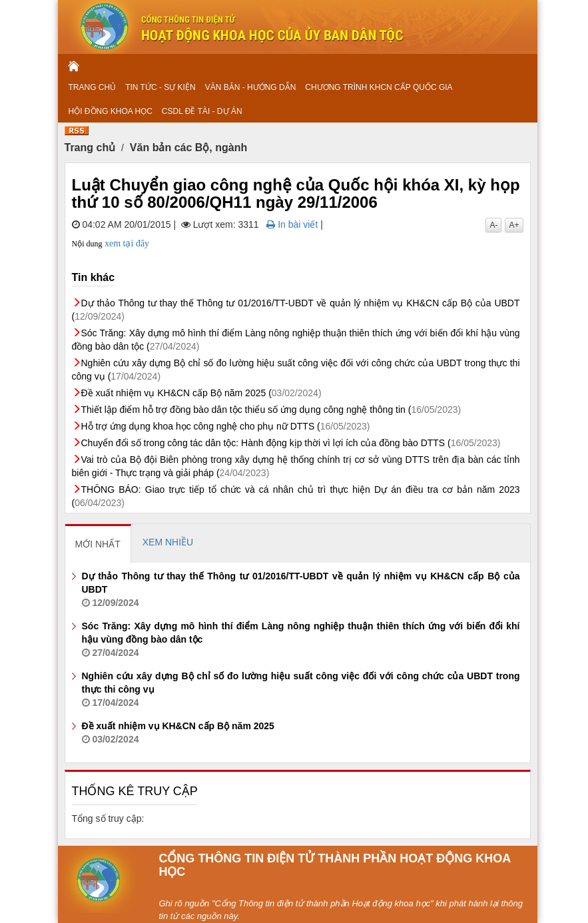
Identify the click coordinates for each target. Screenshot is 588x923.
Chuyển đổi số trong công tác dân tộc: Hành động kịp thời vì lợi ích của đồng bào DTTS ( (291, 443)
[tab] (98, 543)
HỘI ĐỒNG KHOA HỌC (111, 111)
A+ (514, 225)
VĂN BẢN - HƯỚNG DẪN (251, 87)
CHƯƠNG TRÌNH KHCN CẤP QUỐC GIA (379, 87)
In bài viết (292, 224)
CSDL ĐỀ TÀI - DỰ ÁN (202, 111)
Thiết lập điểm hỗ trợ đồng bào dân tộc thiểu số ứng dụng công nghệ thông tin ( (271, 410)
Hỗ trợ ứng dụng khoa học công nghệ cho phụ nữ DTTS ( (226, 426)
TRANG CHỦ (93, 87)
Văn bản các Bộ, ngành (188, 148)
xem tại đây (127, 243)
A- (493, 225)
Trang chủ (90, 148)
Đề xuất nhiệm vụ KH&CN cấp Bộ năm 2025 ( (201, 393)
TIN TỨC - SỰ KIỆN (160, 87)
